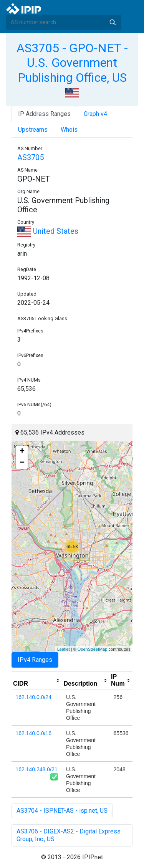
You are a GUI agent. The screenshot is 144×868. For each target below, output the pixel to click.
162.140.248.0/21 (37, 769)
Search (113, 22)
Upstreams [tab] (33, 130)
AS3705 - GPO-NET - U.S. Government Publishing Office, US (72, 63)
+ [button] (22, 451)
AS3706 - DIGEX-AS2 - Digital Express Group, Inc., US (69, 835)
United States (48, 231)
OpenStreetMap (93, 649)
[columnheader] (37, 681)
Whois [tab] (69, 130)
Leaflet (64, 649)
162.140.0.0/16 (34, 733)
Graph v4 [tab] (95, 114)
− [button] (22, 463)
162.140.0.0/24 (34, 697)
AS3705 (31, 157)
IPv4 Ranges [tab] (35, 660)
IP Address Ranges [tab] (44, 114)
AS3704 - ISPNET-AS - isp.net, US (62, 811)
